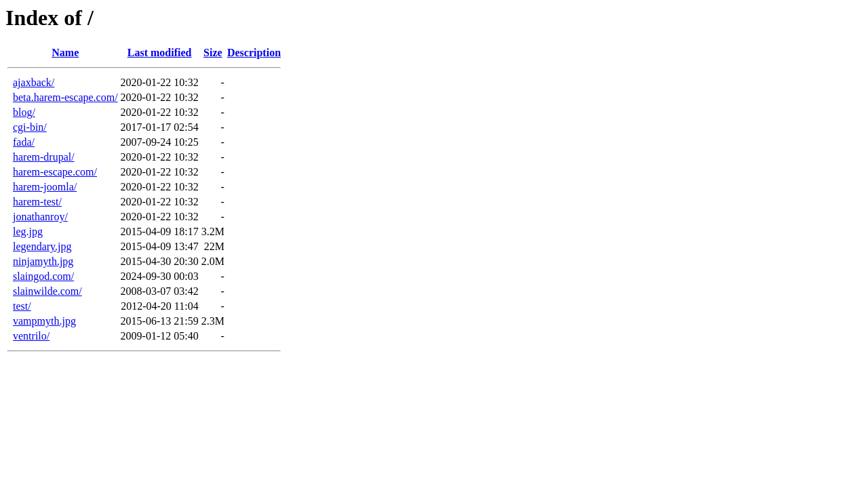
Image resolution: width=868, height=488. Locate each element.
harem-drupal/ (44, 157)
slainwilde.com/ (47, 291)
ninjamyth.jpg (43, 261)
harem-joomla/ (45, 187)
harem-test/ (37, 202)
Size (213, 53)
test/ (22, 306)
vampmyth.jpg (44, 321)
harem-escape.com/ (55, 172)
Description (254, 53)
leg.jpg (28, 231)
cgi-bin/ (30, 127)
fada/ (24, 142)
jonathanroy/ (40, 217)
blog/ (24, 112)
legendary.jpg (42, 246)
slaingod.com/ (43, 276)
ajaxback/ (34, 82)
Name (65, 53)
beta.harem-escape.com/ (65, 97)
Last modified (160, 53)
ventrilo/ (31, 336)
